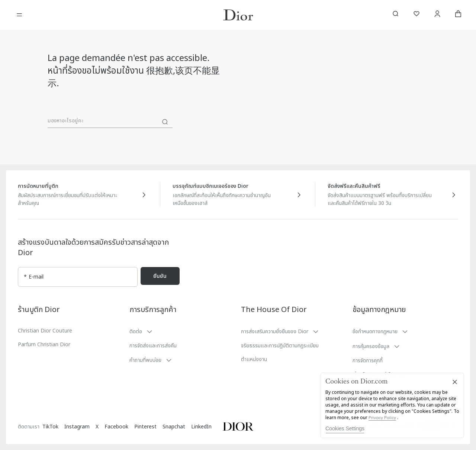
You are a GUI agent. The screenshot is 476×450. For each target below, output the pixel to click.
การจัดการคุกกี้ (368, 361)
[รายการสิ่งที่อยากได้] (416, 15)
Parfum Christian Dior (44, 345)
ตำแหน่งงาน (254, 359)
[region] (392, 405)
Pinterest (145, 427)
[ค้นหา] (165, 122)
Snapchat (174, 427)
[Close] (455, 382)
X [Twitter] (97, 427)
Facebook (116, 427)
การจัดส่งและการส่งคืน (153, 346)
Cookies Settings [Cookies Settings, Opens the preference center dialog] (345, 428)
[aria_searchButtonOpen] (396, 15)
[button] (182, 331)
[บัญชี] (437, 15)
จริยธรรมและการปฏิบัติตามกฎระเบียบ (280, 346)
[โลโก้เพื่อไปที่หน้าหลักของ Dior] (238, 15)
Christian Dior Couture (45, 331)
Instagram (77, 427)
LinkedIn (201, 427)
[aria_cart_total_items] (458, 15)
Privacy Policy (382, 417)
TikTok (50, 427)
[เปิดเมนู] (19, 15)
